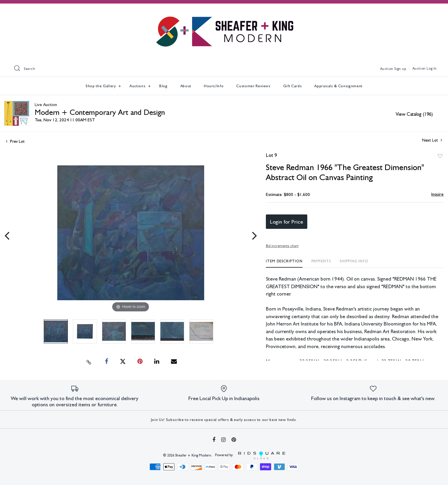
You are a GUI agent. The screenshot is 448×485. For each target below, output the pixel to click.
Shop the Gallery (101, 86)
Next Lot (432, 140)
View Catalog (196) (414, 114)
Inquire (437, 194)
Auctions (138, 86)
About (186, 86)
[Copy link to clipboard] (89, 362)
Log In (432, 68)
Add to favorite (440, 156)
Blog (163, 86)
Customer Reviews (253, 86)
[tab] (284, 263)
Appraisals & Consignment (338, 86)
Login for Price (287, 222)
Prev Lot (15, 141)
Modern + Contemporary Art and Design (100, 112)
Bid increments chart (282, 246)
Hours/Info (214, 86)
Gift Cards (293, 86)
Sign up (400, 69)
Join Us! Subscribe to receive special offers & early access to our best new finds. (224, 420)
